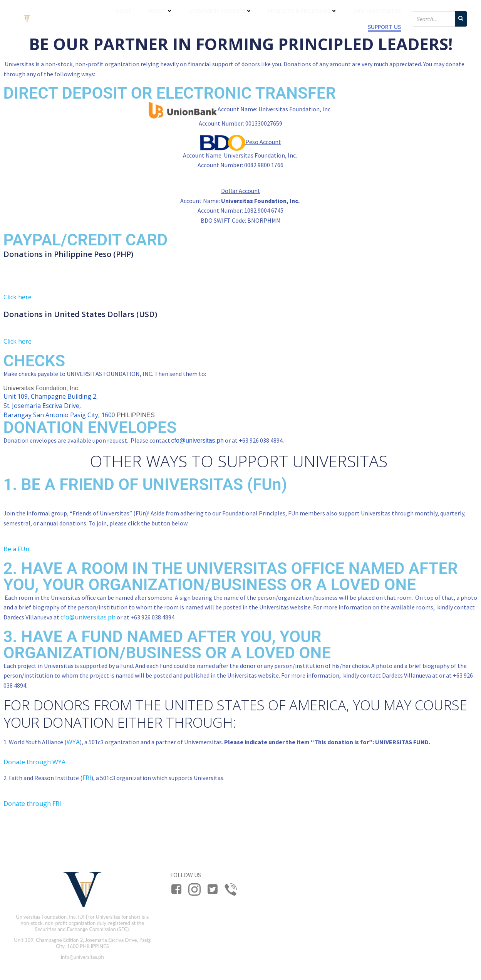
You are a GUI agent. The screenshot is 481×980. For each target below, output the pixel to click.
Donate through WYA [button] (34, 762)
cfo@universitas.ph (198, 440)
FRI (87, 778)
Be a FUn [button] (16, 549)
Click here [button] (18, 297)
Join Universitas (377, 11)
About (160, 11)
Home (124, 11)
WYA (73, 742)
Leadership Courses (220, 11)
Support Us (384, 27)
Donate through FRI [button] (32, 804)
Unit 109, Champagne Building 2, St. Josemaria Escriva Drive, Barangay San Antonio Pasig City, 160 (58, 406)
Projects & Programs (303, 11)
